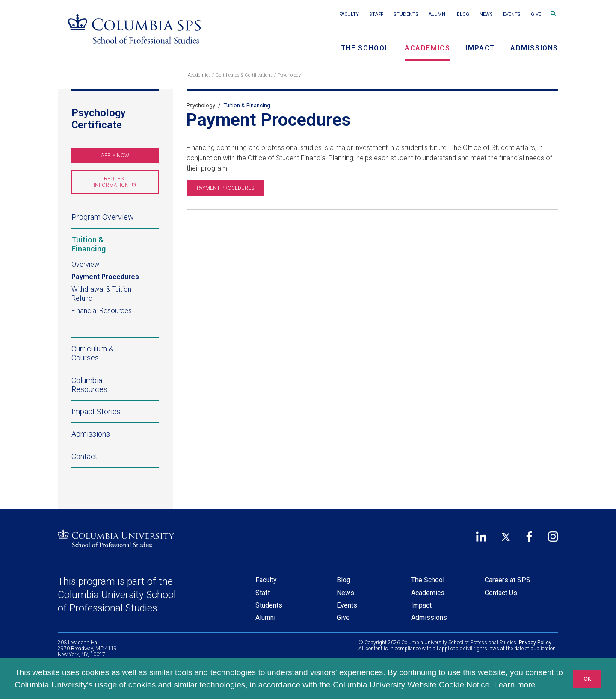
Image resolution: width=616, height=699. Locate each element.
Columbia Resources (89, 384)
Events (512, 14)
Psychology (289, 75)
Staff (376, 14)
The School (365, 48)
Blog (463, 14)
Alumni (438, 14)
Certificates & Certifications (244, 75)
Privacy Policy (535, 643)
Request (114, 182)
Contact (84, 456)
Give (536, 14)
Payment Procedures (105, 277)
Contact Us (501, 593)
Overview (85, 264)
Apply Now (115, 156)
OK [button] (587, 679)
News (486, 14)
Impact (480, 48)
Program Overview (103, 217)
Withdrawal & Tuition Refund (101, 294)
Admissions (534, 48)
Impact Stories (96, 411)
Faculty (349, 14)
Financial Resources (102, 311)
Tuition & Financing (115, 244)
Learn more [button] (515, 685)
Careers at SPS (508, 580)
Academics (427, 48)
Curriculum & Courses (92, 353)
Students (406, 14)
